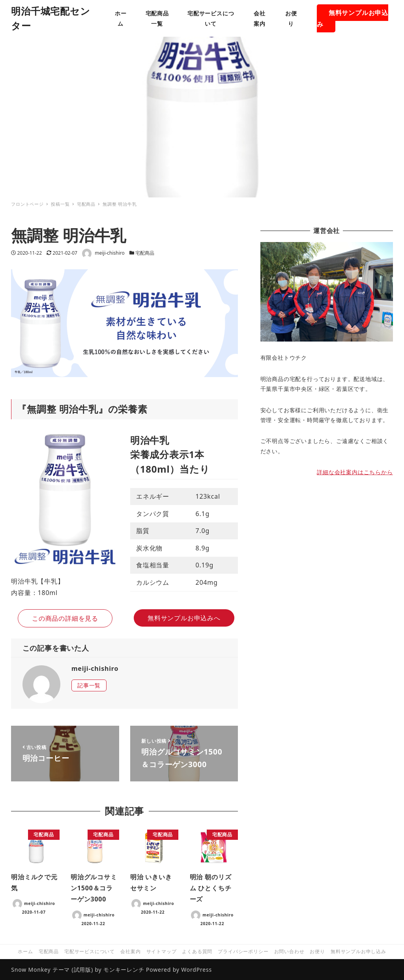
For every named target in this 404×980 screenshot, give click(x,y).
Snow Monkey (31, 970)
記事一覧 (89, 685)
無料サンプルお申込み (353, 18)
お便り (317, 951)
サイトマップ (162, 951)
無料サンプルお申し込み (358, 951)
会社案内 (130, 951)
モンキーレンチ (124, 970)
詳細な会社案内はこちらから (355, 472)
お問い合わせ (289, 951)
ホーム (25, 951)
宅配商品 (145, 253)
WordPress (196, 970)
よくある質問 (197, 951)
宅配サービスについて (90, 951)
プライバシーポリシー (243, 951)
